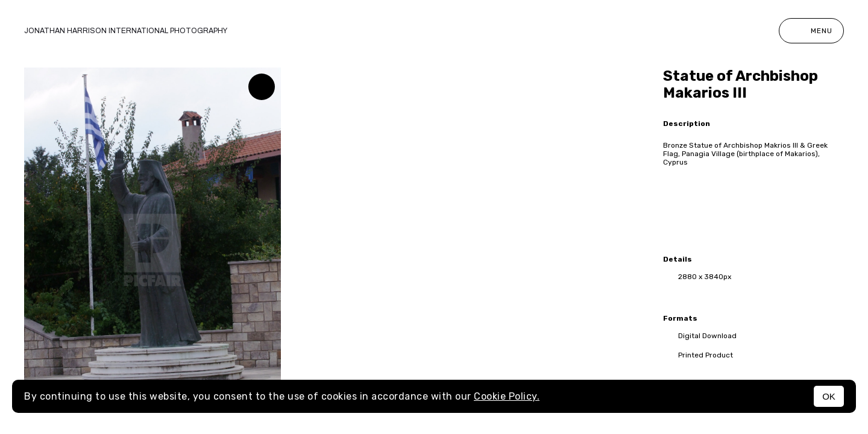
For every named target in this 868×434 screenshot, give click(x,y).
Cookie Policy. (507, 396)
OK (829, 396)
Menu (811, 31)
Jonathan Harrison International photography (126, 31)
